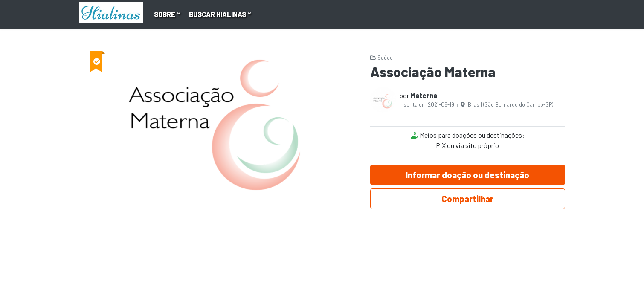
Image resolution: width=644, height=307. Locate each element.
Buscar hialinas (218, 14)
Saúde (381, 58)
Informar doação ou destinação (467, 175)
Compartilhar (467, 199)
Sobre (165, 14)
